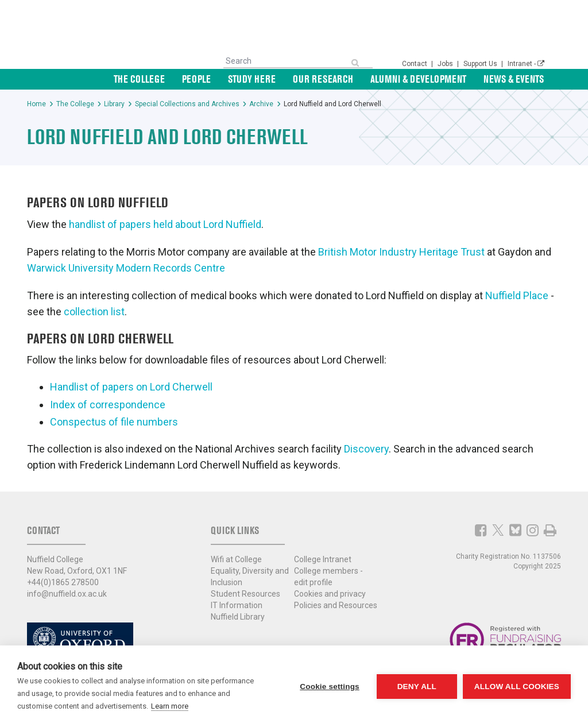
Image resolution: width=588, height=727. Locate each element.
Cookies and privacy (330, 594)
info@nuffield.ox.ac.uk (67, 594)
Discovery (366, 449)
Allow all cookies (517, 687)
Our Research (323, 79)
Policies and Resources (336, 605)
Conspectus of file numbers (114, 422)
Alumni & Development (418, 79)
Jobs (446, 64)
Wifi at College (236, 559)
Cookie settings (330, 687)
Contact (415, 64)
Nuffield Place (517, 295)
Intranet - (526, 64)
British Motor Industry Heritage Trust (401, 252)
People (196, 79)
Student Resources (245, 594)
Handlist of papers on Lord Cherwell (131, 387)
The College (139, 79)
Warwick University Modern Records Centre (126, 268)
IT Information (237, 605)
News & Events (514, 79)
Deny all (417, 687)
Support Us (481, 64)
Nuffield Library (238, 617)
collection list (94, 312)
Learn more (170, 706)
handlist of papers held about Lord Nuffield (165, 224)
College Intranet (323, 559)
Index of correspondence (108, 405)
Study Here (252, 79)
